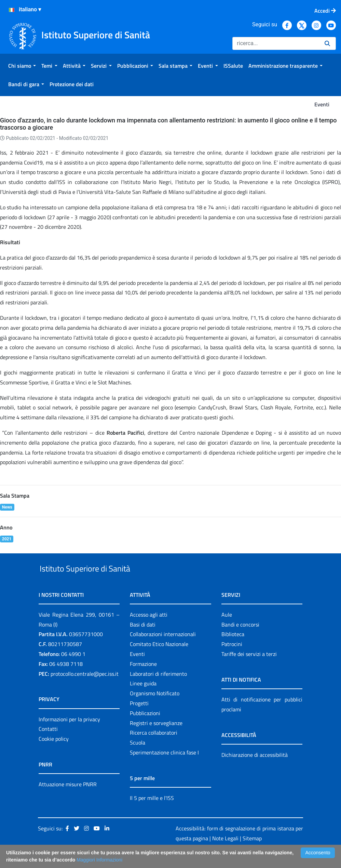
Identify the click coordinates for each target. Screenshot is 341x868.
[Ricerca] (276, 43)
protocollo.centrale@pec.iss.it (85, 689)
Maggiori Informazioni (99, 860)
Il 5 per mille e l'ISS (152, 814)
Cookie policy (54, 754)
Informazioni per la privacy (69, 735)
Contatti (48, 745)
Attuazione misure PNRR (68, 800)
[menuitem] (22, 66)
